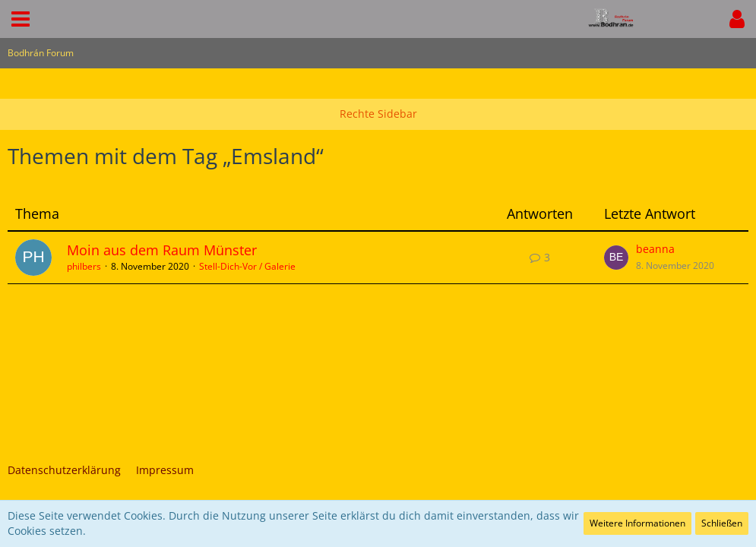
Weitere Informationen (637, 523)
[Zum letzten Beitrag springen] (616, 258)
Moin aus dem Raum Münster (162, 250)
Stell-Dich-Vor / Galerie (247, 266)
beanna (655, 249)
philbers (84, 266)
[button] (21, 19)
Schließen (722, 523)
